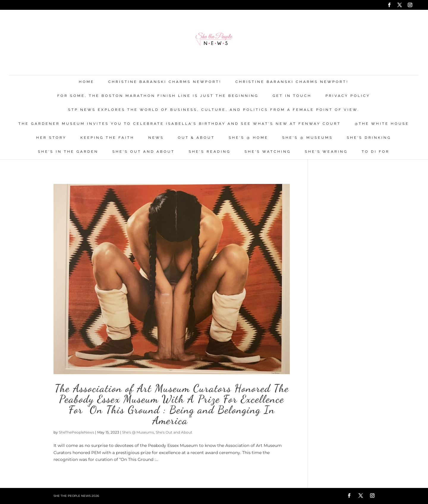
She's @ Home (249, 138)
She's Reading (210, 152)
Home (86, 82)
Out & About (196, 138)
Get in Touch (292, 96)
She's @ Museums (307, 138)
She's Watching (268, 152)
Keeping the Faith (107, 138)
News (156, 138)
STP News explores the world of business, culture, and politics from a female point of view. (214, 110)
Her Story (51, 138)
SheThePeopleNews (77, 432)
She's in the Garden (68, 152)
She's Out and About (144, 152)
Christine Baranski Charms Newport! (165, 82)
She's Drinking (369, 138)
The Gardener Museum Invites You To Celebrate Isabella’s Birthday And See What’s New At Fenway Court (180, 124)
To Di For (376, 152)
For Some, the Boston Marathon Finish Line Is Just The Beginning (158, 96)
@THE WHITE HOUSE (382, 124)
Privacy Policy (348, 96)
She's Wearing (326, 152)
